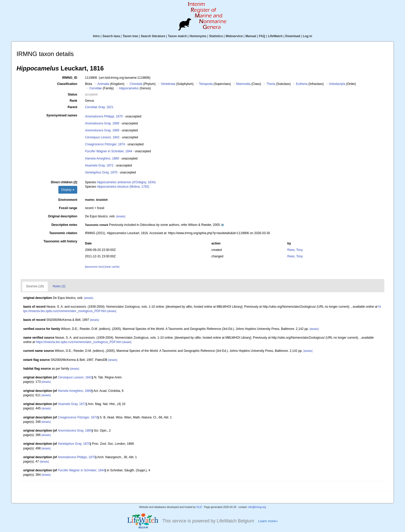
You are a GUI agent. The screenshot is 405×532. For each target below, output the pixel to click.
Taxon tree (130, 36)
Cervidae (96, 88)
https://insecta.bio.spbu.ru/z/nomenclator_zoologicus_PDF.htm (79, 342)
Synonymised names (62, 115)
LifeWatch (275, 36)
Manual (251, 36)
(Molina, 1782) (123, 187)
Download (293, 36)
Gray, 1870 (101, 172)
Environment (68, 200)
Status (72, 94)
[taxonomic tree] (94, 267)
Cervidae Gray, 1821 (99, 107)
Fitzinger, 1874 (105, 144)
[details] (121, 216)
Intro (96, 36)
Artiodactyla (337, 84)
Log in (307, 36)
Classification (67, 84)
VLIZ (199, 507)
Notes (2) (59, 286)
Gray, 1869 (102, 123)
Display (68, 190)
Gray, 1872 (99, 165)
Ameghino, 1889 (102, 158)
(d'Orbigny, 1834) (126, 182)
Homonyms (198, 36)
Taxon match (177, 36)
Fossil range (68, 208)
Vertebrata (168, 84)
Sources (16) (35, 286)
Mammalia (243, 84)
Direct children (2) (64, 182)
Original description (63, 216)
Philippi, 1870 (104, 116)
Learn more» (268, 521)
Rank (73, 101)
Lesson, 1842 (102, 137)
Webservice (234, 36)
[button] (154, 225)
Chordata (136, 84)
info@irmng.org (257, 507)
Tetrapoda (206, 84)
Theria (271, 84)
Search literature (153, 36)
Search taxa (111, 36)
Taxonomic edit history (60, 241)
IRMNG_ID (70, 78)
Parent (72, 107)
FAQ (262, 36)
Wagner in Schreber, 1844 (109, 151)
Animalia (103, 84)
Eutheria (302, 84)
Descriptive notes (64, 225)
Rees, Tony (295, 250)
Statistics (216, 36)
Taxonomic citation (63, 233)
